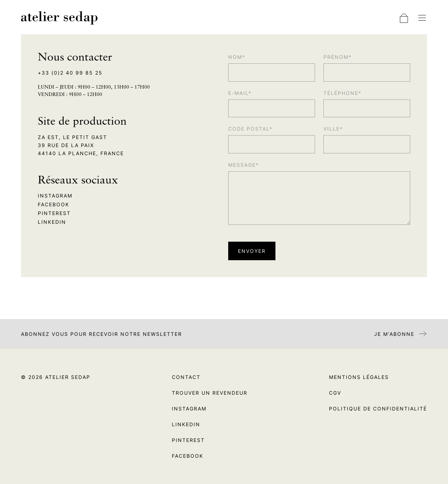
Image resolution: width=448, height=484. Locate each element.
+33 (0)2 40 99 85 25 (70, 73)
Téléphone (341, 93)
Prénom (336, 57)
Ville (332, 129)
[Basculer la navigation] (422, 18)
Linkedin (52, 222)
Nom (235, 57)
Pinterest (54, 213)
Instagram (55, 196)
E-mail (238, 93)
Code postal (249, 129)
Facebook (54, 204)
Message (242, 165)
